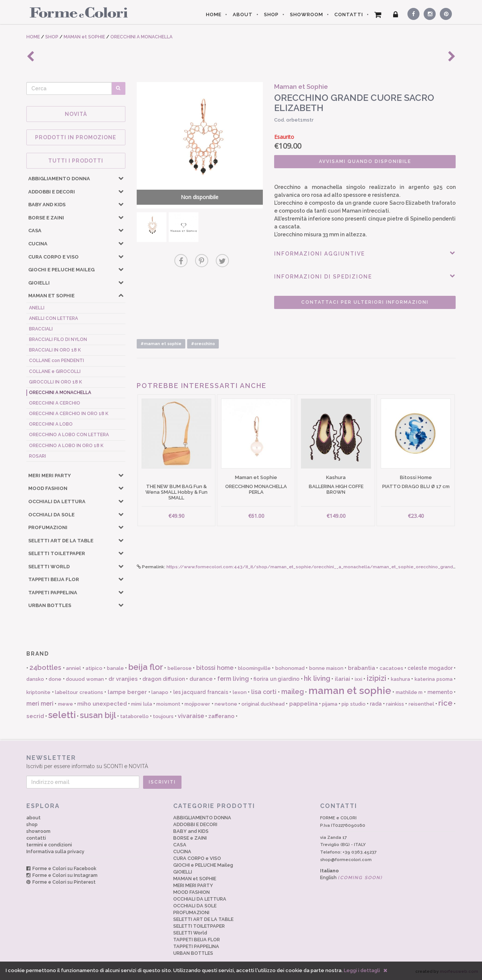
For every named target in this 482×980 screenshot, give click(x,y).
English (351, 877)
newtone (226, 704)
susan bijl (98, 715)
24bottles (45, 667)
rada (376, 704)
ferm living (233, 679)
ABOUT (243, 14)
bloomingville (254, 668)
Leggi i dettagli (362, 970)
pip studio (353, 704)
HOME (214, 14)
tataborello (134, 716)
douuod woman (85, 679)
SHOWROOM (307, 14)
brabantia (361, 668)
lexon (240, 692)
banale (115, 668)
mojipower (197, 704)
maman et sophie (350, 691)
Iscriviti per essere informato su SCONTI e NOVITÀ (241, 762)
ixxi (358, 679)
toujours (163, 716)
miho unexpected (102, 704)
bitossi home (215, 668)
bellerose (180, 668)
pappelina (304, 704)
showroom (38, 831)
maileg (293, 692)
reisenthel (421, 704)
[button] (121, 178)
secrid (35, 716)
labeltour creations (79, 692)
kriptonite (38, 692)
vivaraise (191, 716)
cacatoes (391, 668)
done (55, 679)
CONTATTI (349, 14)
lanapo (160, 692)
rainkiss (395, 704)
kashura (400, 679)
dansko (35, 679)
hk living (317, 678)
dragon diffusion (164, 679)
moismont (168, 704)
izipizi (377, 678)
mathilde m (409, 692)
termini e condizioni (49, 845)
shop (32, 824)
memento (440, 692)
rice (445, 703)
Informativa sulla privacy (55, 851)
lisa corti (264, 692)
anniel (73, 668)
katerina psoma (434, 679)
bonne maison (326, 668)
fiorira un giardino (276, 679)
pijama (330, 704)
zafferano (221, 716)
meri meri (40, 704)
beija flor (146, 667)
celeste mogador (430, 668)
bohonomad (290, 668)
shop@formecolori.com (346, 860)
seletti (62, 715)
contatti (36, 838)
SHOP (271, 14)
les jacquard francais (201, 692)
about (34, 818)
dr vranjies (123, 679)
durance (201, 679)
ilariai (342, 679)
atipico (94, 668)
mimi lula (141, 704)
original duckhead (263, 704)
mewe (66, 704)
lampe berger (127, 692)
